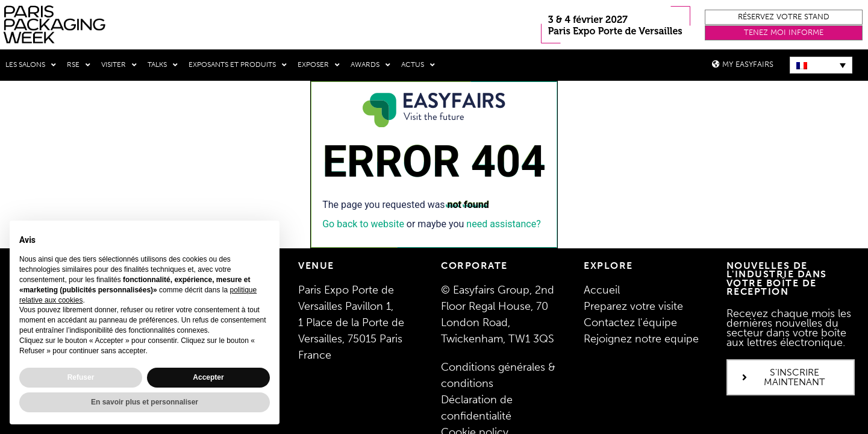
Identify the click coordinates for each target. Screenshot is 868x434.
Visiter (119, 65)
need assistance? (503, 223)
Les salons (31, 65)
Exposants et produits (238, 65)
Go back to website (363, 223)
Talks (163, 65)
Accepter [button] (208, 377)
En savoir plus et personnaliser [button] (145, 402)
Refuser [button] (81, 377)
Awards (370, 65)
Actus (418, 65)
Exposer (319, 65)
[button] (784, 17)
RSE (79, 65)
